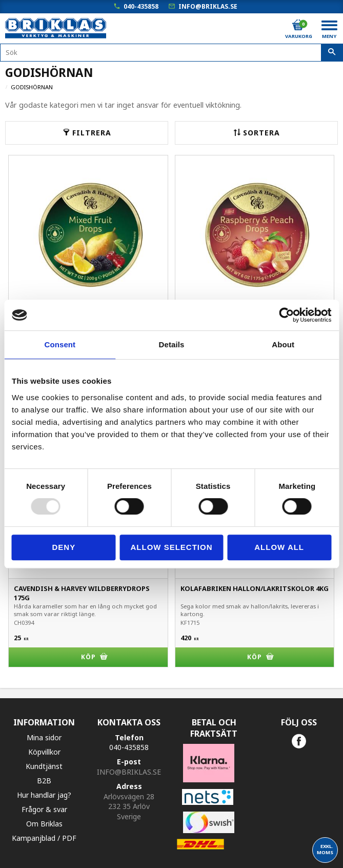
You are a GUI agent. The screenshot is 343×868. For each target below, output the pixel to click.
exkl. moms (325, 849)
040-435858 (141, 6)
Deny (64, 547)
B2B (44, 781)
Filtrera (92, 133)
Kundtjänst (44, 766)
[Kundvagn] (298, 25)
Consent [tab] (60, 344)
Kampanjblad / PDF (44, 838)
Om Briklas (44, 824)
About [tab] (283, 344)
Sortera (261, 133)
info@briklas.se (208, 6)
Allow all (279, 547)
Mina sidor (44, 737)
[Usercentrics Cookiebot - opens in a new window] (286, 315)
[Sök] (332, 53)
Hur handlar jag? (44, 795)
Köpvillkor (44, 752)
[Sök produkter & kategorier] (171, 53)
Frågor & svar (44, 809)
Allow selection (171, 547)
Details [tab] (172, 344)
